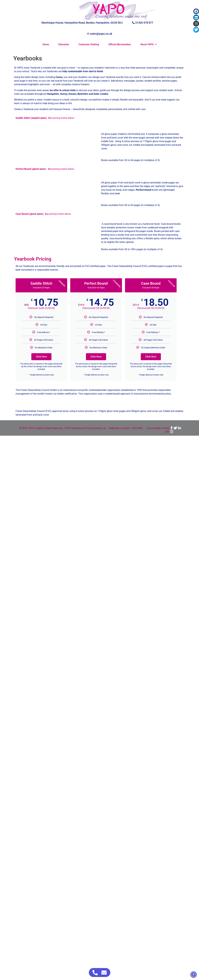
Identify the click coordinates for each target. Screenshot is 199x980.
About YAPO (148, 44)
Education (64, 44)
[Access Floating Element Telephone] (95, 973)
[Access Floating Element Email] (104, 973)
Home (46, 44)
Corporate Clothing (89, 44)
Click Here (41, 357)
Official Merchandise (120, 44)
